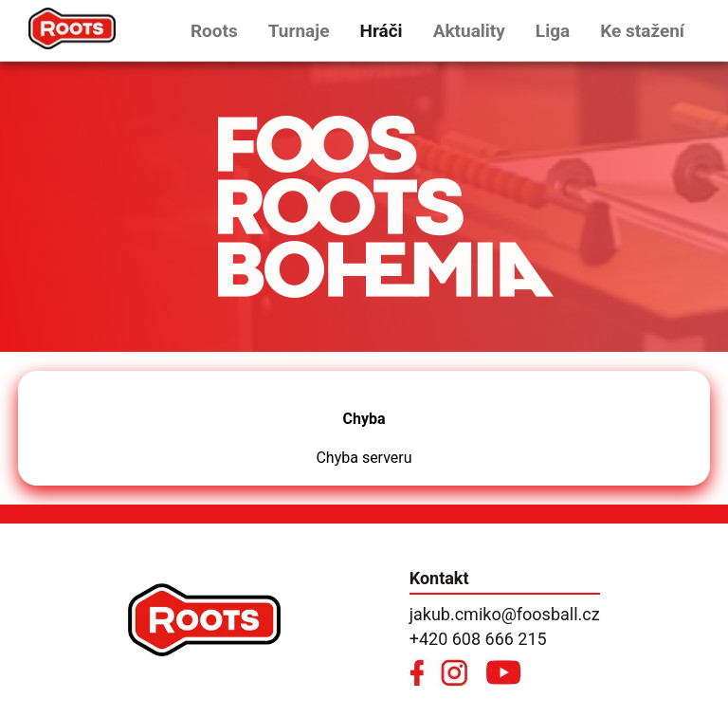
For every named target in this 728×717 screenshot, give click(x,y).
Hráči (381, 31)
